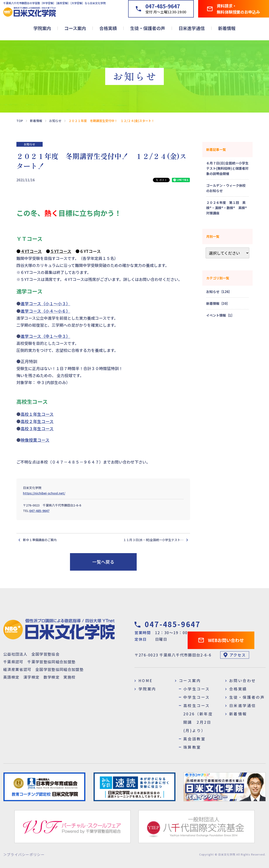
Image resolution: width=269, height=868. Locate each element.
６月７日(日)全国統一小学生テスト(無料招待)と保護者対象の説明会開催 (227, 168)
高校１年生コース (37, 414)
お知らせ (30, 144)
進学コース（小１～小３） (45, 303)
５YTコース (61, 251)
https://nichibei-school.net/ (44, 493)
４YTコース (31, 251)
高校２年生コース (37, 421)
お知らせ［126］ (219, 292)
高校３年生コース (37, 428)
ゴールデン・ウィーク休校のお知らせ (226, 188)
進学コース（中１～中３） (45, 336)
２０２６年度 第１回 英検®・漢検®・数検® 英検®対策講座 (227, 208)
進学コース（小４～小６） (45, 311)
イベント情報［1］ (220, 315)
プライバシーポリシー (26, 854)
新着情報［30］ (218, 303)
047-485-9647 (39, 511)
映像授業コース (35, 440)
